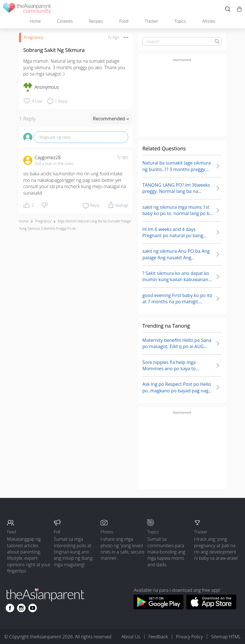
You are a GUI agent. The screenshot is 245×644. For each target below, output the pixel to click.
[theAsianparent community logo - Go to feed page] (27, 9)
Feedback (158, 637)
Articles (209, 21)
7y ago (122, 157)
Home (35, 21)
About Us (131, 637)
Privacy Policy (190, 637)
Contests (65, 21)
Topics (180, 21)
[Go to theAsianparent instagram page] (21, 608)
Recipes (96, 21)
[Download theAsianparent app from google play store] (158, 608)
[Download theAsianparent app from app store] (211, 608)
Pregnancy (33, 37)
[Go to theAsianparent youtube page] (33, 608)
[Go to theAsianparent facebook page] (10, 608)
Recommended (111, 119)
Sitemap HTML (226, 637)
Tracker (151, 21)
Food (124, 21)
